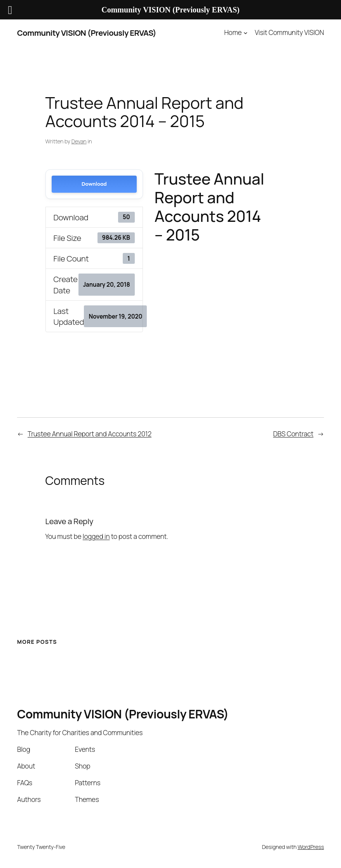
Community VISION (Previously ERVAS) (87, 33)
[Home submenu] (245, 33)
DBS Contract (293, 434)
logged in (96, 536)
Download (94, 184)
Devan (79, 141)
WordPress (311, 847)
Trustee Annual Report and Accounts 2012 (90, 434)
